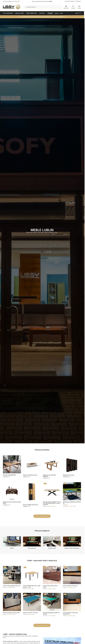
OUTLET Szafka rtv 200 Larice (70, 586)
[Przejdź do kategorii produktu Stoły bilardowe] (32, 543)
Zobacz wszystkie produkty (42, 516)
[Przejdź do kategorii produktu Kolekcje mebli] (52, 543)
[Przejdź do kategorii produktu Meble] (12, 543)
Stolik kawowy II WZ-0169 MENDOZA (49, 476)
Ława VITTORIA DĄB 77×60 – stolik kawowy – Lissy (32, 586)
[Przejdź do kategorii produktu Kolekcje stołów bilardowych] (72, 543)
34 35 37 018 (16, 1)
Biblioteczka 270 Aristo (69, 475)
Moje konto (66, 7)
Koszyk (79, 7)
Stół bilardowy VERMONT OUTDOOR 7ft (72, 503)
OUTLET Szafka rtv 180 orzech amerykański (70, 613)
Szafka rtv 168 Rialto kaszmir (30, 475)
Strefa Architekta (70, 1)
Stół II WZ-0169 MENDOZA (9, 475)
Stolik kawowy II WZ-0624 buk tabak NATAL (12, 503)
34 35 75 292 (8, 1)
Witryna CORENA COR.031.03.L (31, 505)
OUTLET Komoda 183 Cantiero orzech (50, 586)
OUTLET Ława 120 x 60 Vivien (30, 613)
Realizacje (79, 1)
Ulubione (73, 7)
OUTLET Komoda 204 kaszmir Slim (11, 613)
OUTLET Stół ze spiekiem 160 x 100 (12, 586)
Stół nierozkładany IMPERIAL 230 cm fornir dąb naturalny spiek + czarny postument (52, 503)
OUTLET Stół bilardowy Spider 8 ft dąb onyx (51, 613)
